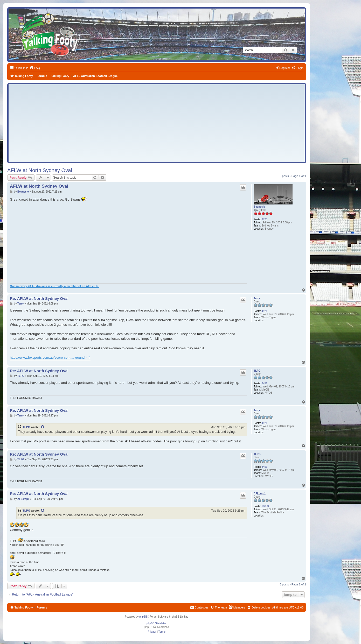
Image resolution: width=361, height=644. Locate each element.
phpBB (143, 617)
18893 (265, 506)
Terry (257, 298)
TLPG (257, 371)
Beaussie (259, 207)
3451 (265, 383)
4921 (265, 311)
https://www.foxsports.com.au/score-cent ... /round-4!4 (50, 358)
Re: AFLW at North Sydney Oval (39, 298)
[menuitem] (35, 68)
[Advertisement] (157, 123)
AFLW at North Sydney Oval (40, 170)
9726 (265, 219)
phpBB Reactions (157, 627)
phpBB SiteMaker (157, 623)
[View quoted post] (43, 427)
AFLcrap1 (260, 494)
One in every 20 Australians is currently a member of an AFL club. (54, 286)
